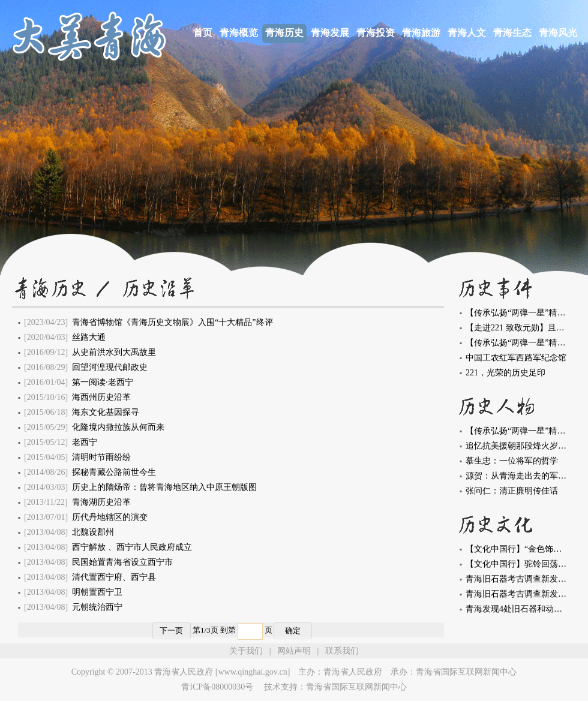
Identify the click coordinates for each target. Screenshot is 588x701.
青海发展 (330, 33)
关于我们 (246, 651)
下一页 (171, 631)
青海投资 (376, 33)
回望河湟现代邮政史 (110, 367)
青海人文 (467, 33)
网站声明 (294, 651)
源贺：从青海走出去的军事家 (520, 476)
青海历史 (284, 33)
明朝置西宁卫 (97, 592)
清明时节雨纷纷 (101, 457)
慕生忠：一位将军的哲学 (512, 461)
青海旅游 (421, 33)
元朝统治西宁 (97, 607)
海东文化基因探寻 (106, 412)
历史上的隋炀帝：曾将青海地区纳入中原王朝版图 (164, 487)
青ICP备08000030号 (217, 687)
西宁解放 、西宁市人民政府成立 (132, 547)
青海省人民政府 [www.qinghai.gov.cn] (222, 672)
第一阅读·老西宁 (103, 382)
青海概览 (239, 33)
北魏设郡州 (93, 532)
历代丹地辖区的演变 (110, 517)
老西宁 (85, 442)
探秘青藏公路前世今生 (114, 472)
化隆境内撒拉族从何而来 (118, 427)
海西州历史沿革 (101, 397)
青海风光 (558, 33)
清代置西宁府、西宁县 (114, 577)
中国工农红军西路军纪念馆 (516, 358)
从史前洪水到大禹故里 (114, 352)
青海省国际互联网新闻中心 (466, 672)
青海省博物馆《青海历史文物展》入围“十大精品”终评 (172, 322)
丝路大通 (89, 337)
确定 (293, 631)
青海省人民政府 (353, 672)
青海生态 (512, 33)
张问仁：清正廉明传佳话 (512, 491)
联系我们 (342, 651)
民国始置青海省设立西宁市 (122, 562)
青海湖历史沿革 (101, 502)
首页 (203, 33)
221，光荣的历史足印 (505, 373)
